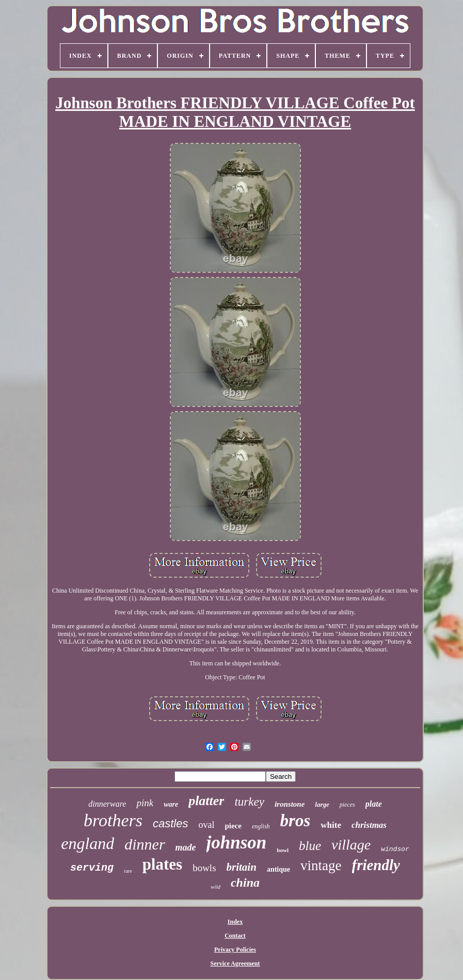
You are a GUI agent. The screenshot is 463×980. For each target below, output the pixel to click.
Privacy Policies (235, 950)
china (245, 883)
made (186, 847)
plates (163, 864)
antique (278, 869)
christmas (369, 825)
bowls (204, 868)
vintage (321, 865)
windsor (395, 849)
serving (92, 868)
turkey (249, 802)
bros (296, 821)
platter (206, 801)
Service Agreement (235, 963)
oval (206, 825)
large (322, 804)
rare (128, 871)
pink (145, 803)
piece (233, 826)
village (351, 845)
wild (215, 887)
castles (170, 823)
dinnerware (107, 804)
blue (310, 846)
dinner (145, 844)
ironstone (290, 804)
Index (235, 922)
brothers (113, 820)
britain (242, 867)
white (331, 825)
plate (374, 804)
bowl (283, 850)
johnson (237, 843)
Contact (235, 936)
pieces (347, 805)
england (87, 843)
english (261, 826)
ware (171, 804)
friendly (376, 865)
